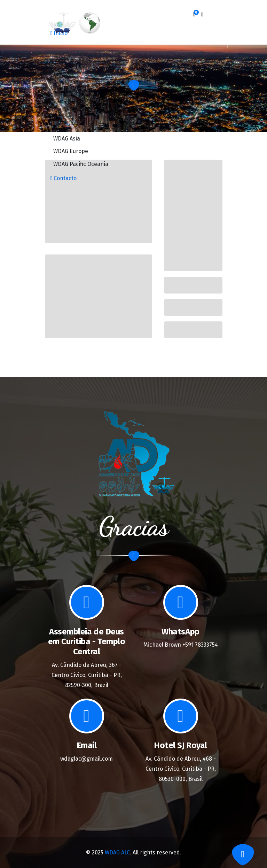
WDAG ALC (117, 852)
